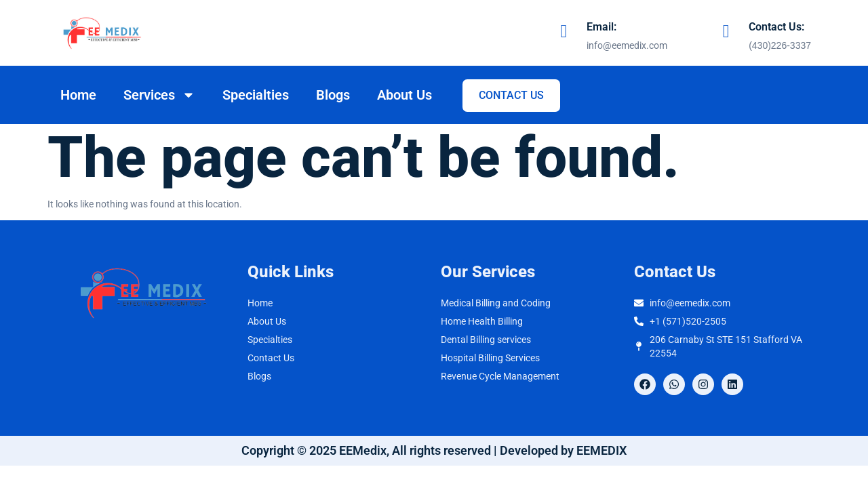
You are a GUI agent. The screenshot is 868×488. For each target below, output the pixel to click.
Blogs (333, 95)
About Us (405, 95)
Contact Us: (776, 27)
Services (159, 95)
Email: (601, 27)
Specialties (256, 95)
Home (78, 95)
